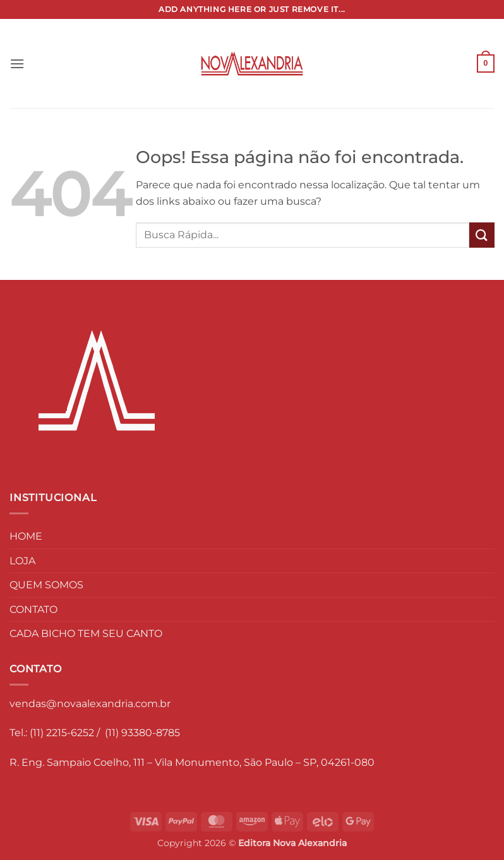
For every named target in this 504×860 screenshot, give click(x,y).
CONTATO (33, 609)
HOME (26, 536)
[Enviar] (482, 235)
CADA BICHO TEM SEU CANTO (86, 633)
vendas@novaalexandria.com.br (90, 704)
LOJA (22, 561)
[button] (17, 64)
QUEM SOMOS (46, 585)
